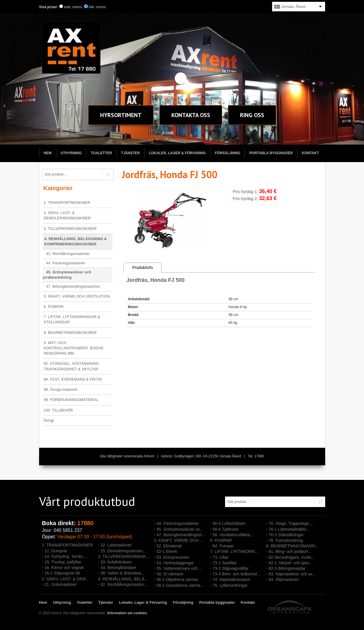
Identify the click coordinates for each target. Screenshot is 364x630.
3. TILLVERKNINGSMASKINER (70, 229)
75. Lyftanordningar (230, 585)
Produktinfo (143, 268)
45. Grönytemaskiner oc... (180, 529)
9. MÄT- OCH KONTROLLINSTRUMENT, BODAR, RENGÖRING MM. (74, 348)
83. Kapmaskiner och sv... (292, 574)
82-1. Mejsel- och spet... (290, 563)
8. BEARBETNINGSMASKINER (70, 333)
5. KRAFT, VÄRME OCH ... (179, 540)
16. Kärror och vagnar (64, 567)
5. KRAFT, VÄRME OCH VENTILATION (77, 296)
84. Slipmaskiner (284, 579)
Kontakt (191, 115)
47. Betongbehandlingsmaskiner (72, 287)
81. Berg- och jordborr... (290, 551)
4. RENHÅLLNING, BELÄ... (123, 579)
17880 (86, 523)
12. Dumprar (56, 551)
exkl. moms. (71, 7)
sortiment (121, 115)
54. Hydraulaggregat (175, 563)
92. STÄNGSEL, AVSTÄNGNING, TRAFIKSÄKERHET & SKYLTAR (72, 366)
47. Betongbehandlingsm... (181, 535)
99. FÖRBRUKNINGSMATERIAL (71, 400)
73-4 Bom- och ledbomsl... (236, 574)
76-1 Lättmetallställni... (289, 529)
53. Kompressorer (173, 557)
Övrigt (49, 421)
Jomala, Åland (290, 7)
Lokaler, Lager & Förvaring (177, 153)
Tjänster (130, 153)
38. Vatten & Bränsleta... (122, 573)
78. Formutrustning (286, 540)
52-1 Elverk (167, 551)
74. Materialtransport (231, 579)
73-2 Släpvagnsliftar (231, 568)
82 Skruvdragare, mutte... (292, 557)
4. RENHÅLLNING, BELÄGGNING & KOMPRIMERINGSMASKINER (76, 242)
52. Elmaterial (169, 546)
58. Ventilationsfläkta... (233, 535)
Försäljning (228, 153)
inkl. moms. (95, 7)
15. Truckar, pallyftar (63, 562)
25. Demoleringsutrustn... (123, 551)
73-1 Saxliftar (224, 563)
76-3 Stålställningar (286, 535)
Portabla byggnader (271, 153)
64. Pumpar (223, 546)
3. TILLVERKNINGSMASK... (124, 556)
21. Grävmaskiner (60, 584)
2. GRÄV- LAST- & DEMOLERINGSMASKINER (67, 216)
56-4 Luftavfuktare (229, 523)
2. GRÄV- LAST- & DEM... (66, 579)
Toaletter (101, 153)
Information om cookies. (127, 613)
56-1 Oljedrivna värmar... (179, 579)
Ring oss (252, 115)
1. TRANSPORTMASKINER (67, 203)
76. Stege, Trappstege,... (291, 523)
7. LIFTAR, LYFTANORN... (234, 551)
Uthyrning (71, 153)
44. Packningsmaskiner (64, 263)
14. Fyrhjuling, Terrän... (65, 556)
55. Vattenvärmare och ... (179, 568)
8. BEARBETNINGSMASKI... (293, 546)
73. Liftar (220, 557)
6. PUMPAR (54, 307)
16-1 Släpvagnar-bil (62, 573)
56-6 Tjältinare (225, 529)
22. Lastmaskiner (116, 545)
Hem (48, 153)
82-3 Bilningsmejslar (287, 568)
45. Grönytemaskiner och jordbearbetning (67, 275)
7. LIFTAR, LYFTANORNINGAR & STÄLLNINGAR (72, 320)
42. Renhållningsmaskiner (66, 254)
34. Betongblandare (118, 567)
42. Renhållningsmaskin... (124, 584)
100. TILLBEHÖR (58, 410)
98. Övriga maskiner (61, 390)
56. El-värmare (170, 574)
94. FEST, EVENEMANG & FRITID (73, 379)
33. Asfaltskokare (116, 562)
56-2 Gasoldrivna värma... (180, 585)
